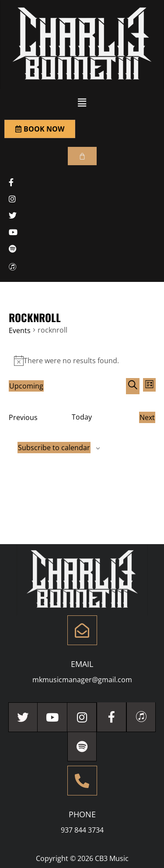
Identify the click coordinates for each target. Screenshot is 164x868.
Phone (82, 814)
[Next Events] (147, 417)
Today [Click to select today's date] (82, 417)
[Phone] (82, 781)
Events (20, 330)
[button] (82, 102)
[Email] (82, 630)
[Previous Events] (23, 417)
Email (82, 664)
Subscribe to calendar (54, 448)
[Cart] (82, 156)
